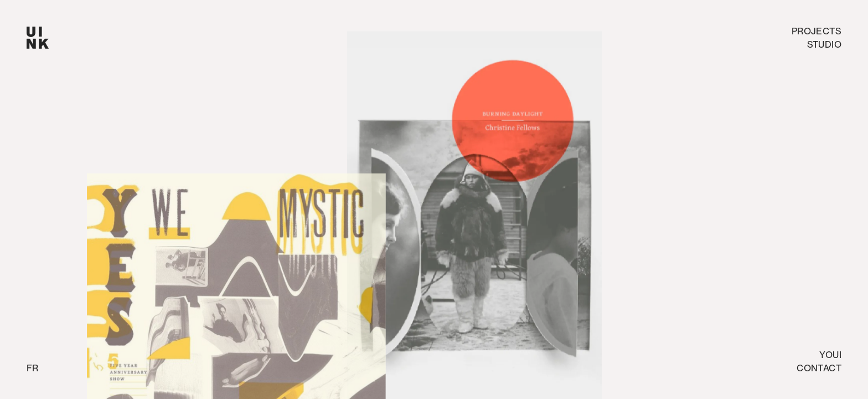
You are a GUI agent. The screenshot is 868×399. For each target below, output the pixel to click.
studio (824, 44)
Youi (830, 355)
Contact (819, 368)
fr (32, 368)
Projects (817, 31)
